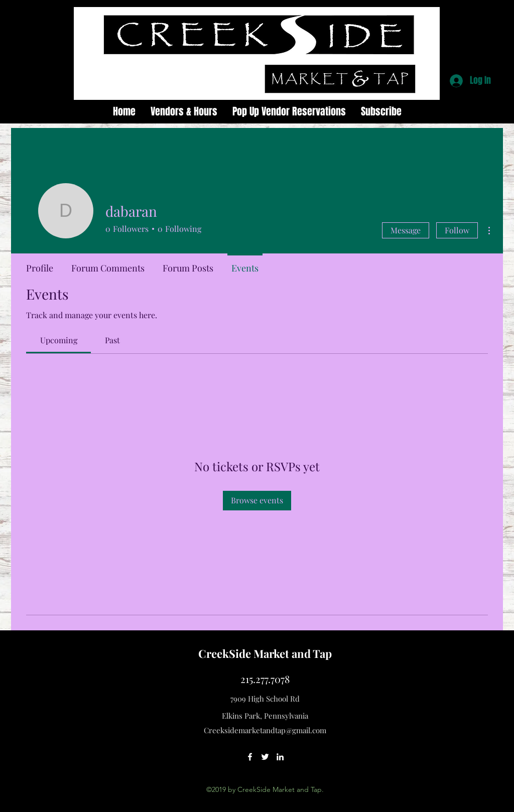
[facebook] (250, 757)
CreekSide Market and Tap (265, 653)
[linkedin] (280, 757)
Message (406, 230)
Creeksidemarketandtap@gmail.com (265, 730)
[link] (59, 340)
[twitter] (265, 757)
